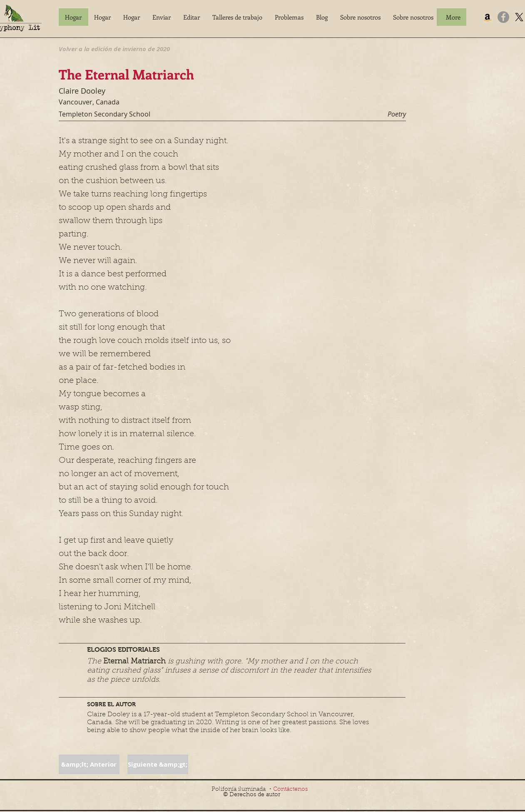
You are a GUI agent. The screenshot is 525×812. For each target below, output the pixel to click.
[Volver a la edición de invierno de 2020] (114, 49)
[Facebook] (503, 17)
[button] (162, 17)
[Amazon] (488, 17)
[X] (519, 17)
